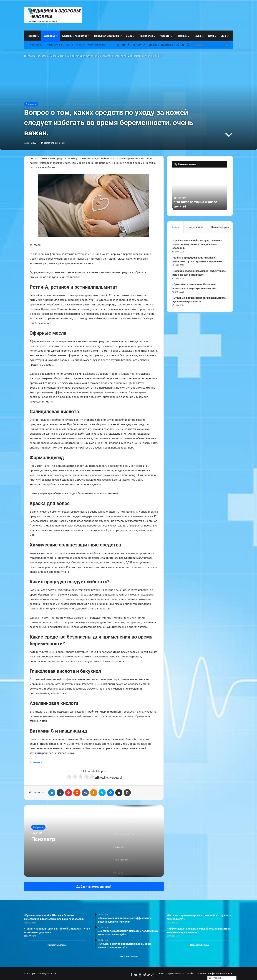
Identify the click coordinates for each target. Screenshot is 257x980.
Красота (165, 36)
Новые (175, 227)
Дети (211, 36)
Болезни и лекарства (75, 36)
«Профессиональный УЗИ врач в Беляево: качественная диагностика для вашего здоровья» (198, 244)
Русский (215, 978)
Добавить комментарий (94, 887)
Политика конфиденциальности (214, 973)
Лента (70, 45)
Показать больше (57, 945)
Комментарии (220, 227)
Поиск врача (35, 45)
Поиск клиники (54, 45)
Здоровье (49, 36)
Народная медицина (107, 36)
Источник (36, 762)
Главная (30, 56)
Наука (197, 36)
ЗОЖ (129, 36)
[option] (94, 841)
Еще (223, 36)
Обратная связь (97, 45)
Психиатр (43, 839)
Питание (182, 36)
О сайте (80, 45)
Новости (32, 36)
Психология (146, 36)
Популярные (195, 227)
